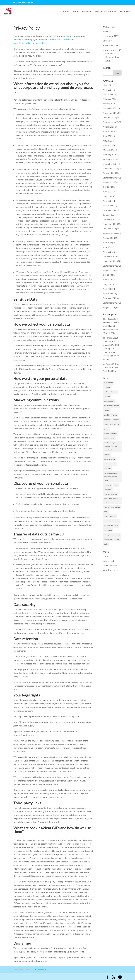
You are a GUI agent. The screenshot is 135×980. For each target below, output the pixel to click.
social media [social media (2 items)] (108, 539)
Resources (125, 12)
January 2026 (109, 104)
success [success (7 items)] (118, 539)
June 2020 (108, 280)
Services (87, 12)
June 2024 (108, 192)
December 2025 (110, 108)
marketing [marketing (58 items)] (108, 468)
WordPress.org (110, 570)
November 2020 (110, 261)
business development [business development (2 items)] (112, 406)
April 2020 (108, 289)
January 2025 (109, 159)
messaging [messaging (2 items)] (108, 485)
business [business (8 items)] (107, 396)
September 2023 (110, 233)
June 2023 (108, 247)
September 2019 (110, 303)
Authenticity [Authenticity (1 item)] (108, 383)
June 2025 (108, 136)
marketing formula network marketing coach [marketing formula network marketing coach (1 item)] (111, 477)
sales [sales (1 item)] (117, 526)
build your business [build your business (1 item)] (111, 392)
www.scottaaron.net (61, 39)
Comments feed (110, 565)
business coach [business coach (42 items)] (109, 401)
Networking (108, 36)
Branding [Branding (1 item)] (107, 387)
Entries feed (108, 561)
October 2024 (109, 173)
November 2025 (110, 113)
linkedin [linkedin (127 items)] (113, 464)
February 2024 (110, 210)
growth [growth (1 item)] (107, 429)
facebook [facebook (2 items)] (116, 420)
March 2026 (109, 94)
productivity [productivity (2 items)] (108, 526)
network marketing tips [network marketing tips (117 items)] (112, 507)
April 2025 (108, 145)
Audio (106, 31)
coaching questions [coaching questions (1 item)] (111, 415)
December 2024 (110, 164)
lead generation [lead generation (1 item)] (109, 459)
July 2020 (107, 275)
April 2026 (108, 90)
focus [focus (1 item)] (106, 424)
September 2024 (110, 178)
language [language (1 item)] (107, 455)
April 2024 (108, 201)
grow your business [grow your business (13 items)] (111, 434)
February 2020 (110, 298)
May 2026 (108, 85)
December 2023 (110, 219)
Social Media (109, 45)
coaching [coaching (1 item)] (107, 410)
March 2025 (109, 150)
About (76, 12)
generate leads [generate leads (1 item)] (115, 424)
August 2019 (109, 307)
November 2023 (110, 224)
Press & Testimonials (106, 12)
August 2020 (109, 270)
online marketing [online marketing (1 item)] (110, 516)
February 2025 (110, 154)
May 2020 (108, 284)
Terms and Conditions (22, 970)
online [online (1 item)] (106, 512)
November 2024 (110, 168)
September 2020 (110, 266)
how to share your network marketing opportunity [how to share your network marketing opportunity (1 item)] (111, 446)
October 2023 (109, 229)
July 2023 (107, 243)
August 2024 (109, 182)
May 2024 (108, 196)
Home (66, 12)
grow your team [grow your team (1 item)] (109, 438)
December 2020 (110, 256)
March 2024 (109, 205)
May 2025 (108, 141)
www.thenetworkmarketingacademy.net (32, 43)
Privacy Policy (40, 970)
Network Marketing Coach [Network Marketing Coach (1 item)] (111, 500)
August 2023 (109, 238)
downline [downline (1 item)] (107, 420)
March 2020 (109, 293)
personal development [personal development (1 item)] (112, 521)
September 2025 (110, 122)
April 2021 (108, 252)
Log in (106, 556)
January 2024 (109, 215)
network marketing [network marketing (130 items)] (111, 494)
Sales (105, 41)
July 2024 (107, 187)
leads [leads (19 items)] (106, 464)
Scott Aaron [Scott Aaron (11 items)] (108, 530)
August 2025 (109, 127)
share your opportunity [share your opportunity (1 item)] (112, 535)
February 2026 (110, 99)
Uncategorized (110, 50)
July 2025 (107, 131)
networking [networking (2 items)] (108, 489)
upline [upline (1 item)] (106, 544)
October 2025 (109, 117)
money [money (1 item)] (116, 485)
